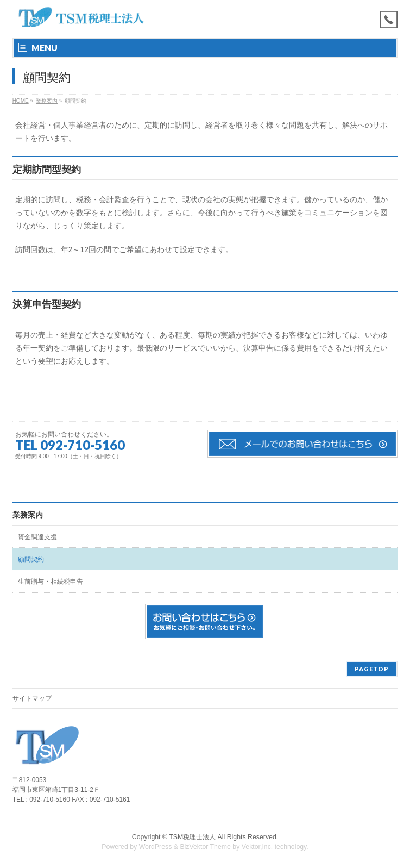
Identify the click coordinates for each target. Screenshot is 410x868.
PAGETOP (372, 669)
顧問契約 (31, 559)
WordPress (156, 847)
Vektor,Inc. (257, 847)
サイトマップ (32, 698)
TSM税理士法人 (192, 837)
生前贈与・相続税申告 (51, 582)
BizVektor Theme (205, 847)
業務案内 (28, 515)
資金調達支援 (37, 537)
